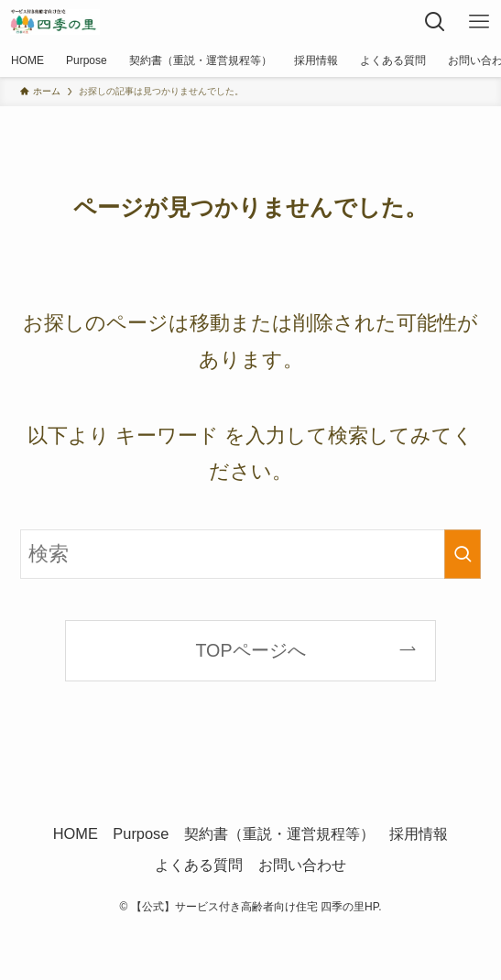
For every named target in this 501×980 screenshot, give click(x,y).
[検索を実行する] (463, 554)
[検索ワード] (250, 554)
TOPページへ (250, 650)
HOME (76, 833)
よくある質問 (199, 865)
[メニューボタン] (479, 22)
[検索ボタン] (435, 22)
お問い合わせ (302, 865)
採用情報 (419, 833)
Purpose (141, 833)
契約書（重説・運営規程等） (279, 833)
